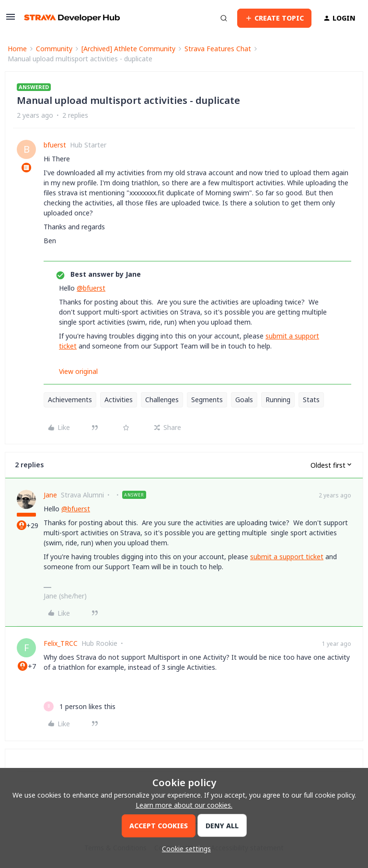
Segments (207, 400)
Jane (50, 495)
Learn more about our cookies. (184, 805)
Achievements (70, 400)
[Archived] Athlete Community (128, 49)
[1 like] (80, 706)
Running (278, 400)
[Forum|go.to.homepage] (72, 18)
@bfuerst (91, 288)
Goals (244, 400)
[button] (11, 20)
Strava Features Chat (218, 49)
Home (17, 49)
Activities (119, 400)
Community (54, 49)
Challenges (162, 400)
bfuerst (55, 145)
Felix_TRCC (61, 643)
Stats (311, 400)
